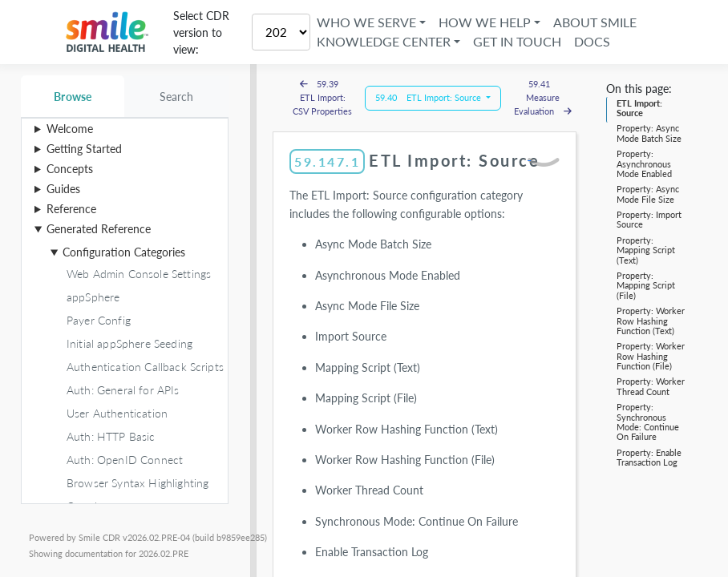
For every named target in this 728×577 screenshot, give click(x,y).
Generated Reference (99, 229)
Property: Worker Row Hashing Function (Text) (651, 321)
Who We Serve (366, 22)
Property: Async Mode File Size (648, 194)
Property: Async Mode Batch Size (649, 133)
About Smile (595, 22)
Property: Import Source (649, 219)
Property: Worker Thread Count (651, 386)
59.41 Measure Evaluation (543, 97)
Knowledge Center (384, 41)
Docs (592, 41)
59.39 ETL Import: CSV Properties (322, 97)
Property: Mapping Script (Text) (646, 250)
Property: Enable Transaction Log (649, 457)
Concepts (70, 169)
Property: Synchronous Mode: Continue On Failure (648, 422)
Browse (73, 97)
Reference (71, 209)
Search (177, 97)
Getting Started (84, 149)
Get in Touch (517, 41)
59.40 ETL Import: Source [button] (429, 97)
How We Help (485, 22)
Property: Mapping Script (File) (646, 285)
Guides (63, 189)
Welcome (70, 129)
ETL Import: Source (639, 108)
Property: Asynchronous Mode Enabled (644, 163)
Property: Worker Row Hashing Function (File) (651, 356)
